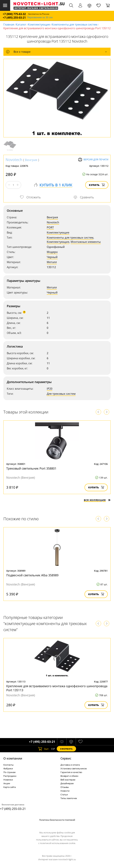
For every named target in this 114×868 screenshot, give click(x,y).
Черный (52, 257)
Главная (9, 25)
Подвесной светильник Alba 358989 (32, 575)
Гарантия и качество (71, 772)
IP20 (50, 389)
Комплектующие (39, 25)
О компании (13, 758)
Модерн (52, 252)
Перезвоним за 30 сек (40, 17)
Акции (7, 783)
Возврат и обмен (69, 776)
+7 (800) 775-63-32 (14, 14)
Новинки (8, 780)
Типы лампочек (69, 798)
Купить (97, 185)
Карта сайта (10, 787)
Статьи (64, 794)
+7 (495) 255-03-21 (14, 18)
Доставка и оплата (70, 765)
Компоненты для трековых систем (74, 25)
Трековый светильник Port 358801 (31, 468)
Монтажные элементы (86, 242)
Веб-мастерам (68, 780)
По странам (9, 772)
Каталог (21, 25)
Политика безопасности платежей (57, 820)
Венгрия (31, 160)
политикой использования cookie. (58, 843)
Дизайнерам (67, 783)
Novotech (14, 160)
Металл (52, 262)
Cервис (66, 758)
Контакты (8, 765)
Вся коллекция (97, 500)
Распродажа (10, 776)
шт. (44, 749)
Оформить (66, 749)
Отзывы (65, 787)
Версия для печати (93, 160)
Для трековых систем (61, 394)
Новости (65, 791)
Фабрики (8, 768)
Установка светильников (74, 768)
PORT (50, 227)
